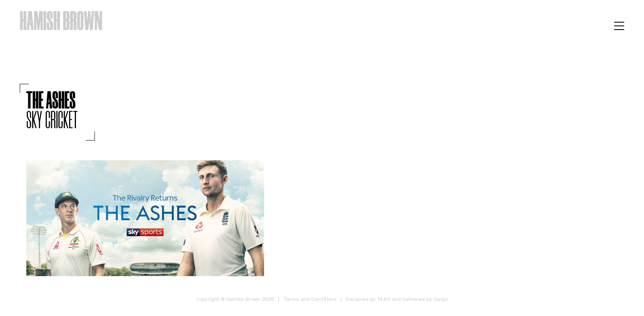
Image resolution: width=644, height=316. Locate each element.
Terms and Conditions (310, 299)
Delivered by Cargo (425, 299)
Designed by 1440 (368, 299)
